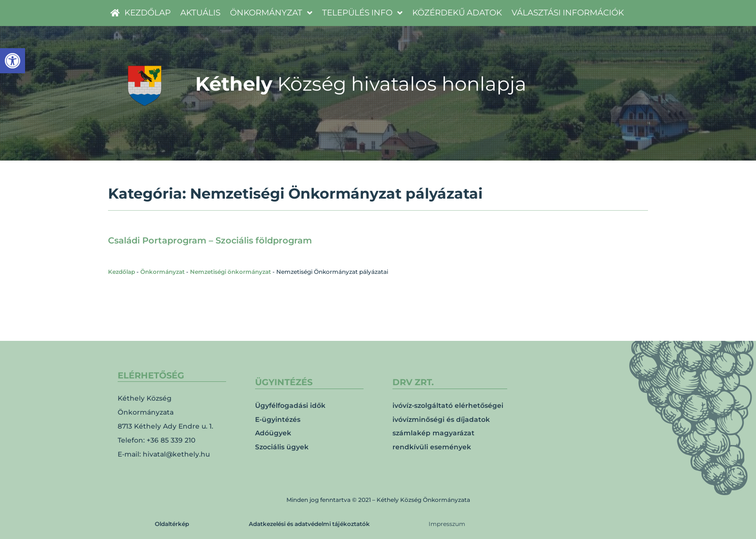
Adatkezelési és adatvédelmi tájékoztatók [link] (309, 524)
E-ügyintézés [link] (278, 419)
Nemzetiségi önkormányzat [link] (230, 272)
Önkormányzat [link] (162, 272)
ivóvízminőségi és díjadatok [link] (441, 419)
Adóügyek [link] (273, 433)
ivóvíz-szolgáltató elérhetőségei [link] (448, 405)
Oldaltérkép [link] (172, 524)
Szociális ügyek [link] (282, 447)
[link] (13, 61)
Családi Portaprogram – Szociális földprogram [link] (210, 241)
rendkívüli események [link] (432, 447)
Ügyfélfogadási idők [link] (290, 405)
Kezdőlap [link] (121, 272)
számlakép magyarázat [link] (433, 433)
